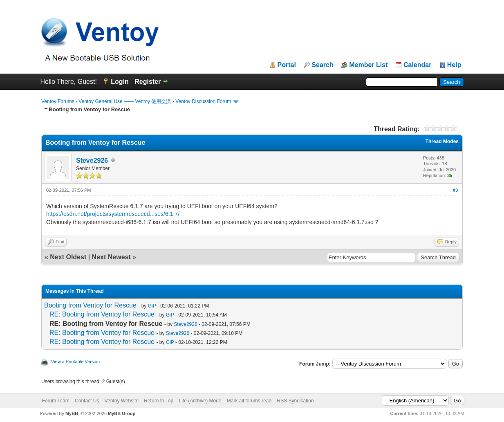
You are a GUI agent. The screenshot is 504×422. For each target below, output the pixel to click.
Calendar (417, 65)
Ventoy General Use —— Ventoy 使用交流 (125, 101)
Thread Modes (442, 141)
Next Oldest (68, 257)
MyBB (72, 413)
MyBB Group (122, 413)
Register (148, 82)
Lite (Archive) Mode (200, 401)
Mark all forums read (249, 401)
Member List (368, 65)
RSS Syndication (296, 401)
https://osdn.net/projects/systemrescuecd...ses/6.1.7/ (113, 214)
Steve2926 (92, 160)
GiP (152, 306)
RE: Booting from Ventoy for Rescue (102, 314)
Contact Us (87, 401)
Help (454, 65)
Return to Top (159, 401)
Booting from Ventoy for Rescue (90, 305)
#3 (455, 190)
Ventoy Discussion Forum (203, 101)
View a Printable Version (75, 361)
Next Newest (111, 257)
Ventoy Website (122, 401)
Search (322, 65)
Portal (287, 65)
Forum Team (56, 401)
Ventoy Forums (58, 101)
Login (120, 82)
